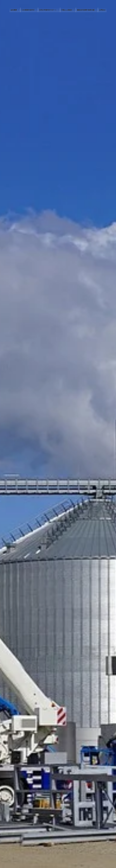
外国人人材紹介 (68, 10)
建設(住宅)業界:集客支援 (87, 10)
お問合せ (102, 10)
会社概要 (15, 10)
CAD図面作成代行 (29, 10)
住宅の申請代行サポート (49, 10)
